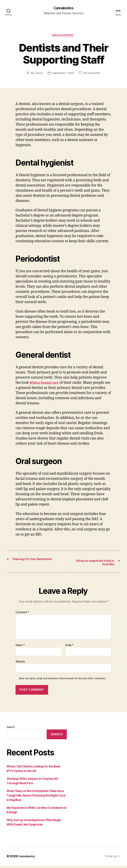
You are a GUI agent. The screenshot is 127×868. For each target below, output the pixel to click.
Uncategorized (63, 36)
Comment (22, 615)
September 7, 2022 (63, 74)
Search (11, 729)
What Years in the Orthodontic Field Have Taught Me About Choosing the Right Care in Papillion (36, 798)
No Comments (93, 74)
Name (20, 648)
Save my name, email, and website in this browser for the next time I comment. (62, 681)
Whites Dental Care (47, 384)
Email (69, 648)
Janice (38, 74)
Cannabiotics (63, 8)
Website (20, 664)
